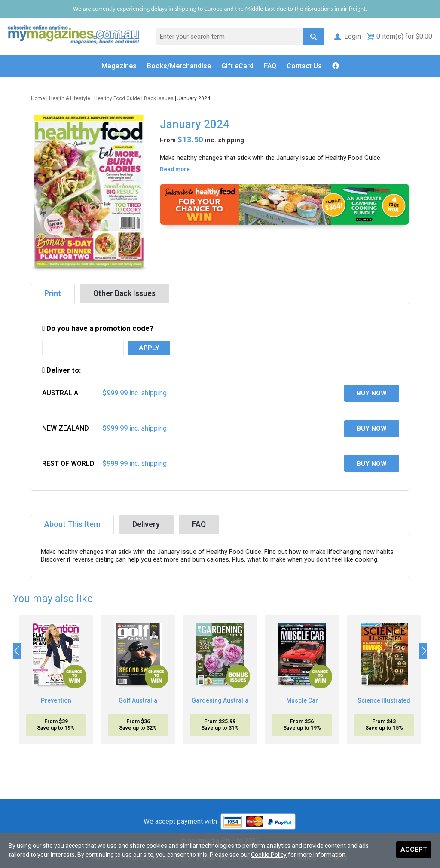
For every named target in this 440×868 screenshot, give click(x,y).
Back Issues (159, 98)
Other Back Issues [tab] (124, 293)
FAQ (270, 66)
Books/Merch (179, 66)
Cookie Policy (269, 855)
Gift (237, 66)
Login (347, 36)
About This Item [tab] (72, 524)
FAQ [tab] (199, 524)
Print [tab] (53, 293)
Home (38, 98)
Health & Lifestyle (70, 98)
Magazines (119, 66)
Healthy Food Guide (117, 98)
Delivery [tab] (146, 524)
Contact (304, 66)
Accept (414, 850)
